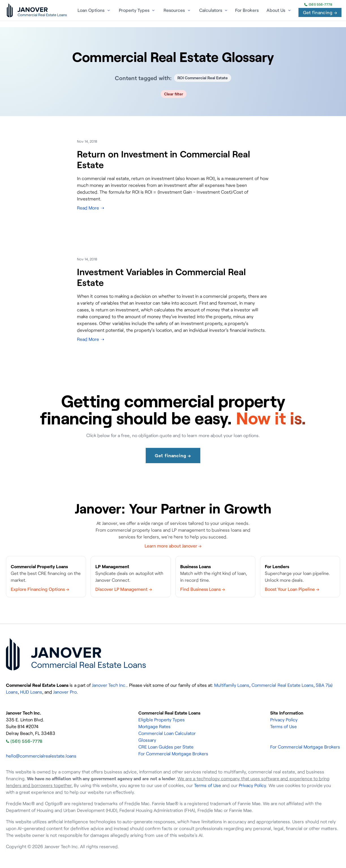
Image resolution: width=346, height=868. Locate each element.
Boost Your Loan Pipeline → (292, 589)
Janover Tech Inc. (109, 685)
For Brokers (247, 10)
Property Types (134, 10)
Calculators (211, 10)
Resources (174, 10)
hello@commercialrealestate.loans (41, 756)
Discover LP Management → (123, 589)
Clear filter (174, 94)
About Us (276, 10)
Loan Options (91, 10)
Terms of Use (283, 726)
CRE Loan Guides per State (166, 747)
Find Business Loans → (203, 589)
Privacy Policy (284, 720)
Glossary (147, 740)
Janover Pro (65, 692)
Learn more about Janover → (173, 546)
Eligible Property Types (162, 720)
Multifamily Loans (232, 685)
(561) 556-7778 (318, 5)
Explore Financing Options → (40, 589)
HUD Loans (31, 692)
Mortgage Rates (154, 726)
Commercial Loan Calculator (167, 733)
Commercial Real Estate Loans (282, 685)
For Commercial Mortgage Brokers (173, 754)
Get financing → (320, 12)
